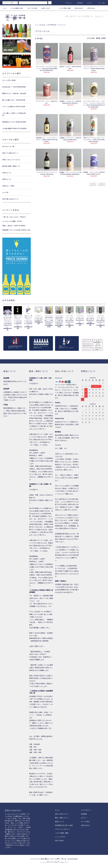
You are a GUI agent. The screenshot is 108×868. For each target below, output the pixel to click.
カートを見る (85, 822)
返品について (59, 822)
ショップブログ (60, 837)
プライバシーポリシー (62, 829)
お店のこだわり (44, 8)
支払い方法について (62, 814)
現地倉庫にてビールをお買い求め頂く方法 (16, 230)
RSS (57, 841)
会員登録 (79, 3)
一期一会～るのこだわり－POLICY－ (15, 217)
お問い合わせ (90, 8)
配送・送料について (62, 818)
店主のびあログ (78, 8)
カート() (100, 3)
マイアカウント (86, 810)
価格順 (98, 38)
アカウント (68, 3)
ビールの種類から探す (16, 8)
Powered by (54, 862)
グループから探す (31, 8)
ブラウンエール (62, 25)
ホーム (5, 8)
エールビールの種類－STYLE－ (13, 221)
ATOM (61, 841)
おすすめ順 (91, 38)
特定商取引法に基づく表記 (64, 825)
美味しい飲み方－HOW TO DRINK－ (15, 226)
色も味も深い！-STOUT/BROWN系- (48, 25)
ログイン (89, 3)
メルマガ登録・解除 (64, 8)
